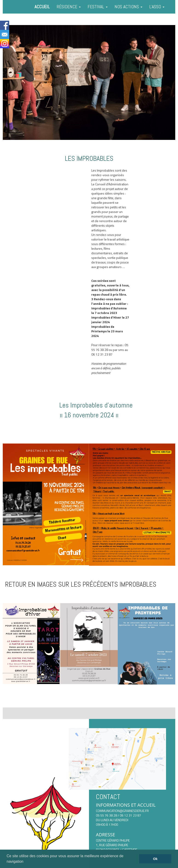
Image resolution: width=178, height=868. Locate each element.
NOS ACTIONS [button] (128, 7)
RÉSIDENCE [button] (69, 7)
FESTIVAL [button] (98, 7)
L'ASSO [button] (157, 7)
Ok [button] (155, 859)
